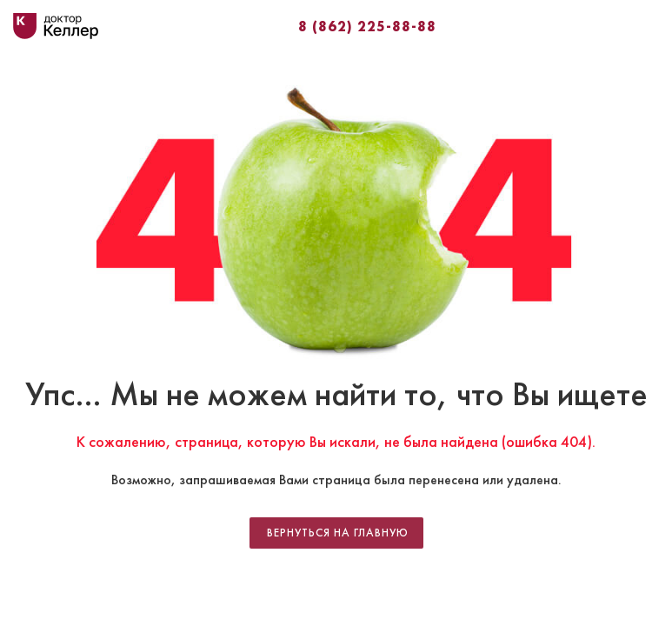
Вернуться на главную (338, 533)
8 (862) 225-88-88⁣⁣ (367, 26)
